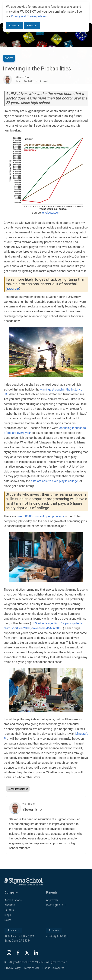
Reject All (32, 26)
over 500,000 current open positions (41, 516)
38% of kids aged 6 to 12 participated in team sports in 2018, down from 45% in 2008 (44, 626)
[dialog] (46, 17)
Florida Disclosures (53, 968)
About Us (10, 905)
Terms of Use (32, 968)
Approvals (52, 900)
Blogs (8, 915)
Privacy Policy (13, 968)
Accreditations (13, 900)
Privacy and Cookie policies (29, 16)
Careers (9, 910)
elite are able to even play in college (54, 481)
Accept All (15, 26)
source (13, 289)
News (8, 920)
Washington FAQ (56, 905)
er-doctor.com (51, 213)
